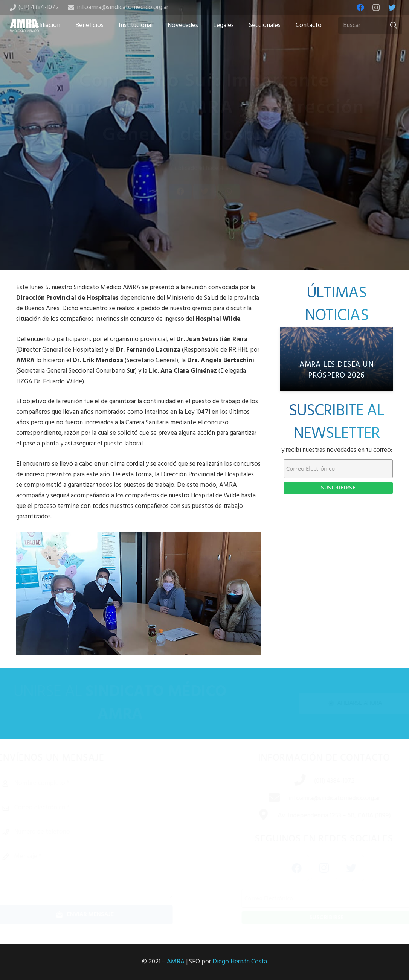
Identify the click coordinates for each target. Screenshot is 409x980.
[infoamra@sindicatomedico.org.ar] (266, 799)
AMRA (176, 962)
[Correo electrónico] (98, 808)
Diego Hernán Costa (240, 962)
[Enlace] (24, 25)
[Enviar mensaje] (98, 915)
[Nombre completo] (98, 783)
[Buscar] (370, 26)
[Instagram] (376, 8)
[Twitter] (392, 8)
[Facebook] (360, 8)
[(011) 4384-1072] (291, 781)
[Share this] (180, 210)
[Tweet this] (204, 210)
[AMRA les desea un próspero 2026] (337, 359)
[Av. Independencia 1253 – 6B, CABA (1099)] (255, 816)
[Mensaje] (98, 873)
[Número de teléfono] (98, 832)
